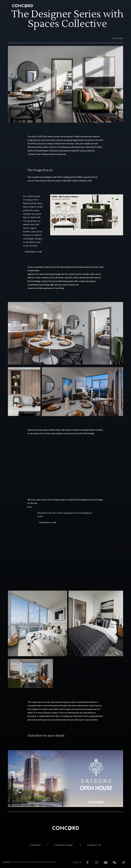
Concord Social (63, 845)
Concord (35, 845)
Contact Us (94, 845)
